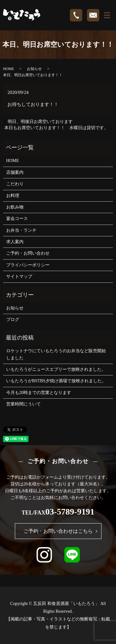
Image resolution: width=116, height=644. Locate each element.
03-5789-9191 (70, 512)
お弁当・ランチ (21, 230)
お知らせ (34, 69)
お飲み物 (15, 207)
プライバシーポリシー (28, 265)
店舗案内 (15, 172)
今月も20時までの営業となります (39, 393)
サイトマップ (19, 276)
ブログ (13, 320)
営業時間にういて (24, 404)
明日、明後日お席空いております (40, 122)
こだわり (15, 184)
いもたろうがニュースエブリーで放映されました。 (56, 369)
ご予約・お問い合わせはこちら (58, 531)
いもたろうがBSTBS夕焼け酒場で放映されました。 (56, 381)
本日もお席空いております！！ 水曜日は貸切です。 (56, 128)
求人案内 (15, 242)
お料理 (13, 196)
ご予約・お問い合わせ (28, 253)
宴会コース (17, 219)
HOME (9, 69)
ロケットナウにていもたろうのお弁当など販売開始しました (56, 354)
